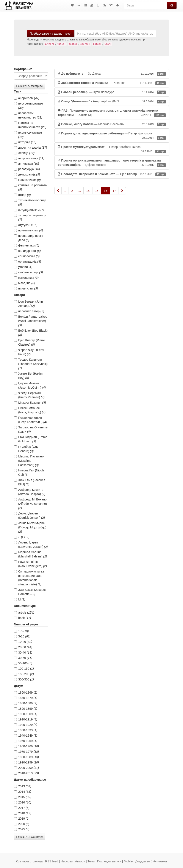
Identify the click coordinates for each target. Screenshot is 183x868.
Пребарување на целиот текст (51, 34)
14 (88, 191)
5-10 (22, 636)
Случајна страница (29, 861)
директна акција (30, 148)
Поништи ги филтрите (30, 86)
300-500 (24, 679)
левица (24, 153)
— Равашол (112, 83)
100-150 (24, 669)
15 (97, 191)
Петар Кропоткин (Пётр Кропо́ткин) (31, 420)
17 (114, 191)
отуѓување (26, 225)
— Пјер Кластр (112, 174)
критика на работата (30, 187)
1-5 (21, 631)
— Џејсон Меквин (112, 163)
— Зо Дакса (112, 74)
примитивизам (29, 230)
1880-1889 (26, 703)
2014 (23, 792)
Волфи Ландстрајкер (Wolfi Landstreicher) (31, 321)
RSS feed (52, 861)
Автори (80, 861)
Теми (91, 861)
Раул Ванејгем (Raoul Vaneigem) (30, 564)
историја (25, 142)
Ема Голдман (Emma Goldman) (31, 439)
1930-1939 (26, 730)
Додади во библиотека (151, 861)
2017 (22, 808)
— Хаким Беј (112, 113)
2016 (23, 802)
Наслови (67, 861)
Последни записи (109, 861)
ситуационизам (29, 210)
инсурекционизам (28, 106)
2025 (22, 829)
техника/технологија (30, 202)
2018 (23, 813)
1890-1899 (26, 709)
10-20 (23, 642)
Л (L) (22, 537)
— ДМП (112, 101)
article (24, 613)
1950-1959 (26, 741)
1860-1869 (26, 693)
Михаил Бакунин (30, 403)
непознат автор (29, 311)
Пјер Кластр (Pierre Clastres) (30, 342)
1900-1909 (26, 714)
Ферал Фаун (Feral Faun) (29, 352)
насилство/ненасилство (28, 115)
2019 (22, 819)
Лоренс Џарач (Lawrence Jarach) (31, 545)
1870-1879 (26, 698)
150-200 (24, 674)
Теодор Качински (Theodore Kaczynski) (31, 364)
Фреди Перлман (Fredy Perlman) (29, 395)
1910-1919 (26, 719)
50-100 (23, 663)
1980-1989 (27, 757)
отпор (22, 195)
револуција (27, 169)
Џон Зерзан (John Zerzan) (28, 304)
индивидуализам (28, 135)
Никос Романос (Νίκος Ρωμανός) (30, 410)
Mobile (128, 861)
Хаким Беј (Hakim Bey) (28, 376)
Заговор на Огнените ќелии (31, 429)
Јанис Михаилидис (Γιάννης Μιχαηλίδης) (30, 527)
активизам (27, 164)
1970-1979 (27, 752)
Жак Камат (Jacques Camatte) (30, 592)
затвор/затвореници (30, 217)
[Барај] (146, 5)
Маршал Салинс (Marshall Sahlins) (30, 554)
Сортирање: (23, 69)
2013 (23, 786)
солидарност (27, 251)
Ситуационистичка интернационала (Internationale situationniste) (29, 578)
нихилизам (26, 288)
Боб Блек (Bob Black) (31, 333)
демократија (27, 174)
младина (25, 283)
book (23, 618)
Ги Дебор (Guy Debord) (26, 449)
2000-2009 (27, 768)
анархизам (27, 98)
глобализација (28, 272)
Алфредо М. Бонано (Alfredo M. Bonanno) (30, 504)
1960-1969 (27, 746)
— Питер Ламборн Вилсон (112, 149)
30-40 (23, 653)
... (80, 191)
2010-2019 (27, 773)
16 (105, 191)
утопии (23, 267)
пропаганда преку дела (29, 238)
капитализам (27, 180)
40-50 (23, 658)
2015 (23, 797)
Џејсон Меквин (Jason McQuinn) (30, 385)
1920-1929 (26, 725)
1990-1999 (27, 762)
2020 (22, 824)
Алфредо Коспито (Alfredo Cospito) (30, 492)
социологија (27, 256)
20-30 (23, 647)
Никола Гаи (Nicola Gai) (29, 472)
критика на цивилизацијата (30, 125)
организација (28, 262)
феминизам (27, 245)
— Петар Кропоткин (112, 136)
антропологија (29, 158)
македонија (26, 278)
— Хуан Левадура (112, 92)
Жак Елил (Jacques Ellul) (30, 482)
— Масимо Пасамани (112, 124)
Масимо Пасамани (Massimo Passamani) (29, 461)
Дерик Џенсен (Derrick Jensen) (30, 516)
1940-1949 (26, 736)
